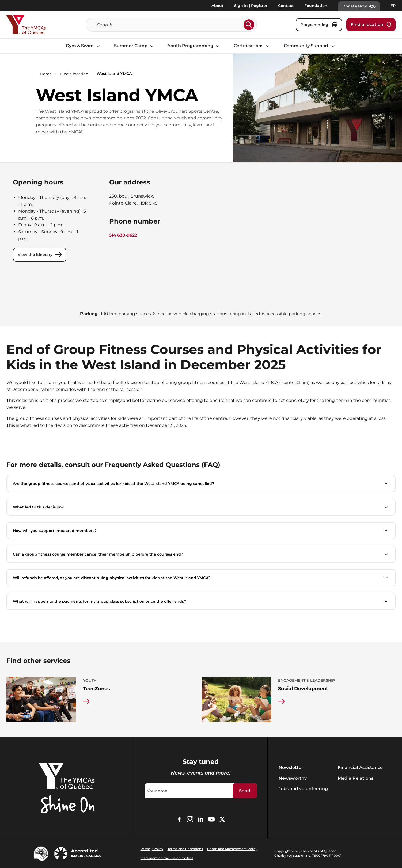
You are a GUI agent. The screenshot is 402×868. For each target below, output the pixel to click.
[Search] (169, 25)
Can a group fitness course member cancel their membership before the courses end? (201, 554)
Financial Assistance (360, 767)
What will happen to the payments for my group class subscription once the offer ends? (201, 601)
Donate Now (359, 6)
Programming (319, 25)
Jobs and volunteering (303, 789)
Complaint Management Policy (232, 849)
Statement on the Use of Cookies (167, 858)
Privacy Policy (152, 849)
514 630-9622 (123, 235)
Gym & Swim (84, 46)
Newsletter (291, 767)
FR (393, 6)
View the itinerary (40, 255)
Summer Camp (134, 46)
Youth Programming (194, 46)
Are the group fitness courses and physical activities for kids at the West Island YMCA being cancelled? (201, 484)
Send (245, 791)
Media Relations (356, 778)
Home (46, 74)
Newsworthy (293, 778)
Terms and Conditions (185, 849)
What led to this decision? (201, 507)
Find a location (371, 25)
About (217, 6)
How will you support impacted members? (201, 531)
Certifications (252, 46)
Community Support (310, 46)
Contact (286, 6)
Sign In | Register (251, 6)
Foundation (316, 6)
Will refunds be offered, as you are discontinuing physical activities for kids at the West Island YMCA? (201, 578)
